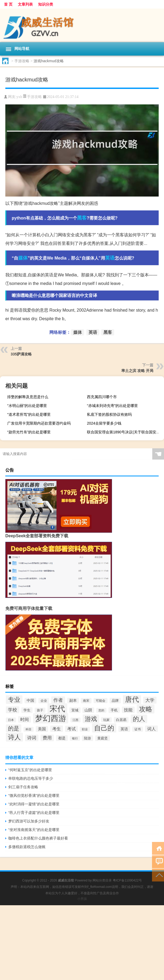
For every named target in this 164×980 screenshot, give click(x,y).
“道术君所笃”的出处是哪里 (29, 414)
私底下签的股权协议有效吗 (109, 414)
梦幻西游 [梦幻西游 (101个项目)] (51, 718)
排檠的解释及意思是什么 (28, 397)
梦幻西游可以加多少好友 (29, 821)
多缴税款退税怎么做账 (27, 847)
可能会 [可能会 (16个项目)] (101, 701)
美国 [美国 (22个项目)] (42, 729)
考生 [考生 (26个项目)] (57, 729)
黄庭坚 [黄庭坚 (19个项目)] (103, 738)
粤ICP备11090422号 (127, 880)
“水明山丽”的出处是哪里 (27, 406)
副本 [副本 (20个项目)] (73, 701)
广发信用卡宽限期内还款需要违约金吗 (39, 423)
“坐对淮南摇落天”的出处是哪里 (34, 830)
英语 (110, 258)
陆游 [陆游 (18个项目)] (87, 738)
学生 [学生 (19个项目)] (27, 710)
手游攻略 (22, 61)
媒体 (23, 258)
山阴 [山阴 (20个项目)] (88, 710)
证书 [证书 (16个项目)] (138, 729)
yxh (19, 97)
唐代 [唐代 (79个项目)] (132, 699)
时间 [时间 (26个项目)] (25, 719)
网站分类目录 (102, 880)
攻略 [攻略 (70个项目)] (146, 709)
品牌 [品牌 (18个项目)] (115, 701)
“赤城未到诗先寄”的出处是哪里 (112, 406)
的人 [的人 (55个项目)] (139, 719)
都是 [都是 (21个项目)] (62, 738)
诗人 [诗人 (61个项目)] (14, 737)
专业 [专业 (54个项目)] (14, 700)
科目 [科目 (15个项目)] (29, 729)
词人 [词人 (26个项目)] (151, 729)
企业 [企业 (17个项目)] (44, 701)
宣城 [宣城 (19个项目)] (75, 710)
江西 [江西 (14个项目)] (75, 720)
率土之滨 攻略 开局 (137, 371)
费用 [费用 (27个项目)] (47, 738)
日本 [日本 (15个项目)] (11, 720)
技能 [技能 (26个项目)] (128, 710)
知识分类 (46, 4)
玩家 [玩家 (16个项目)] (106, 720)
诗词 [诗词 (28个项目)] (32, 738)
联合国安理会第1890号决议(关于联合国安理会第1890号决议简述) (125, 432)
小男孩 (82, 899)
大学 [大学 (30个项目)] (150, 700)
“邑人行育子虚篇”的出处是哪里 (34, 813)
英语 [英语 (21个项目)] (124, 729)
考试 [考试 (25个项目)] (71, 729)
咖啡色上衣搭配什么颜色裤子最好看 (38, 838)
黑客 (82, 218)
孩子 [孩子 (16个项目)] (40, 710)
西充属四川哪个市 (102, 397)
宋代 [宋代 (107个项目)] (57, 709)
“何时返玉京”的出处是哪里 (30, 770)
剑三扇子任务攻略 (23, 787)
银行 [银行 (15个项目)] (75, 738)
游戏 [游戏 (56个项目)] (91, 719)
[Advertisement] (82, 943)
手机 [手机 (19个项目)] (114, 710)
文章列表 (25, 4)
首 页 (8, 4)
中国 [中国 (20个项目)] (30, 701)
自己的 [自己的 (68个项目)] (104, 728)
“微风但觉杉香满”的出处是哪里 (34, 795)
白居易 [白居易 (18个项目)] (121, 720)
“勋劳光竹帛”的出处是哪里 (29, 432)
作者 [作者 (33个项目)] (58, 700)
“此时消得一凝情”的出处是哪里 (34, 804)
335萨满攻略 (21, 354)
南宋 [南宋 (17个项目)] (86, 701)
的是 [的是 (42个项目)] (14, 728)
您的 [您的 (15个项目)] (101, 710)
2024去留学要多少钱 (104, 423)
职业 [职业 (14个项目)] (85, 729)
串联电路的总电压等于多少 (31, 778)
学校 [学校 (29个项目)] (13, 710)
